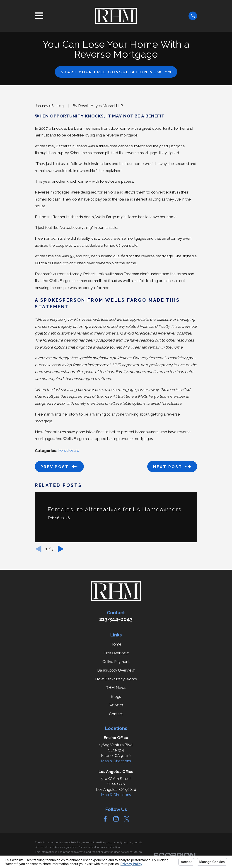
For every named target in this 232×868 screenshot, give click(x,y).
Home (116, 644)
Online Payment (116, 662)
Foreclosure (69, 450)
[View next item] (61, 549)
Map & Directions (116, 761)
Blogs (116, 696)
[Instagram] (116, 819)
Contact (116, 714)
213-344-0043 (116, 619)
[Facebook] (105, 819)
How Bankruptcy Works (116, 679)
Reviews (116, 705)
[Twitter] (127, 819)
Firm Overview (116, 653)
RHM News (116, 688)
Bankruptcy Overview (116, 670)
